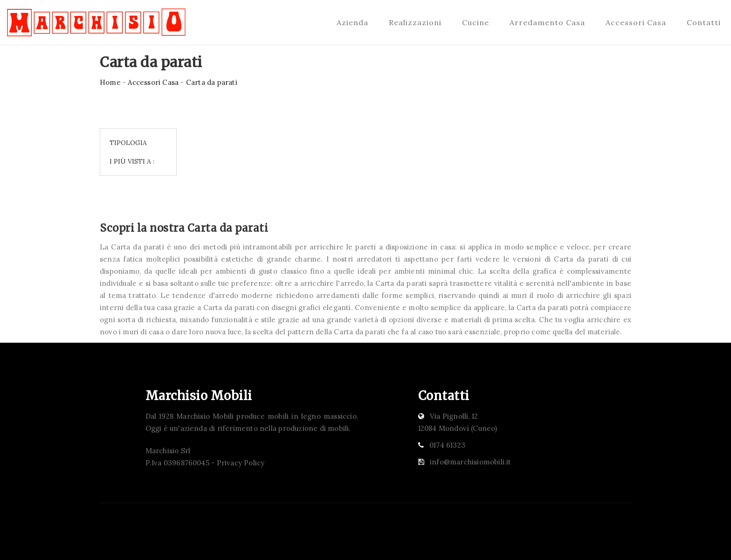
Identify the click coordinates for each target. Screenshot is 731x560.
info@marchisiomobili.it (471, 462)
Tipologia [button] (128, 143)
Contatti (704, 22)
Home (110, 82)
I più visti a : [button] (132, 161)
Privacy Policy (241, 463)
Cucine (476, 22)
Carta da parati (212, 82)
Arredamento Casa (547, 22)
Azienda (352, 22)
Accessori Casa (636, 22)
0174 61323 (447, 445)
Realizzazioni (415, 22)
